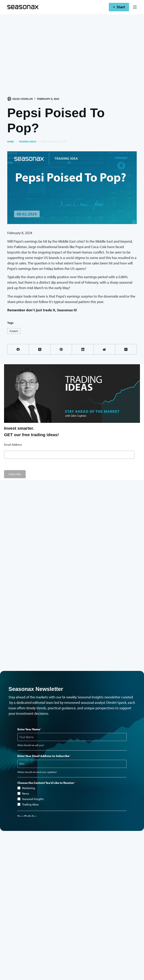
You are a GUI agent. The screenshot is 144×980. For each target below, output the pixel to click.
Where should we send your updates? (37, 772)
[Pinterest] (61, 349)
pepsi (14, 331)
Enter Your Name (29, 729)
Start (119, 7)
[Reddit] (104, 349)
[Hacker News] (126, 349)
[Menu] (135, 7)
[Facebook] (18, 349)
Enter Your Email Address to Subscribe (43, 756)
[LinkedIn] (83, 349)
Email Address (13, 445)
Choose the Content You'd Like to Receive (46, 783)
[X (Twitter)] (40, 349)
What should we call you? (31, 745)
